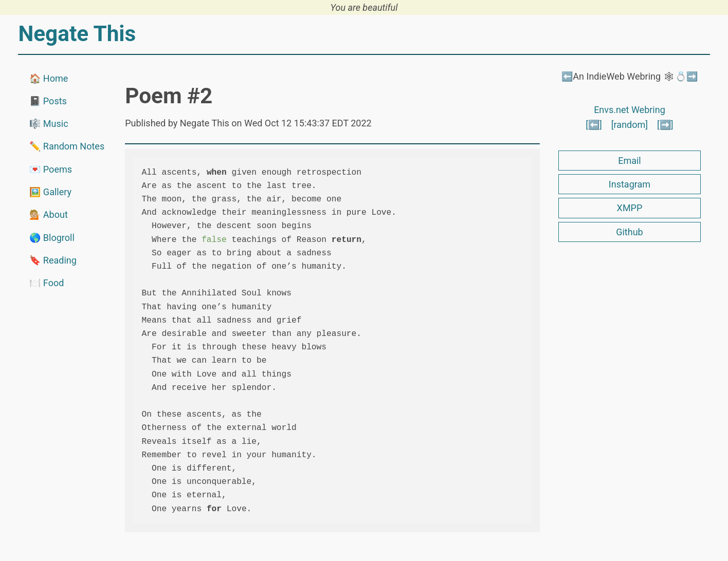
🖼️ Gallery (50, 192)
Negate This (77, 34)
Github (629, 232)
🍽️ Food (47, 283)
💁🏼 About (48, 214)
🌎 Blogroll (52, 238)
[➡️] (665, 125)
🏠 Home (49, 78)
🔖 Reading (53, 260)
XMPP (630, 208)
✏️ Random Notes (67, 146)
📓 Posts (48, 101)
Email (630, 161)
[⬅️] (594, 125)
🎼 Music (49, 124)
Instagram (630, 184)
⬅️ (567, 76)
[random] (630, 125)
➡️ (692, 76)
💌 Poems (51, 169)
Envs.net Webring (630, 110)
